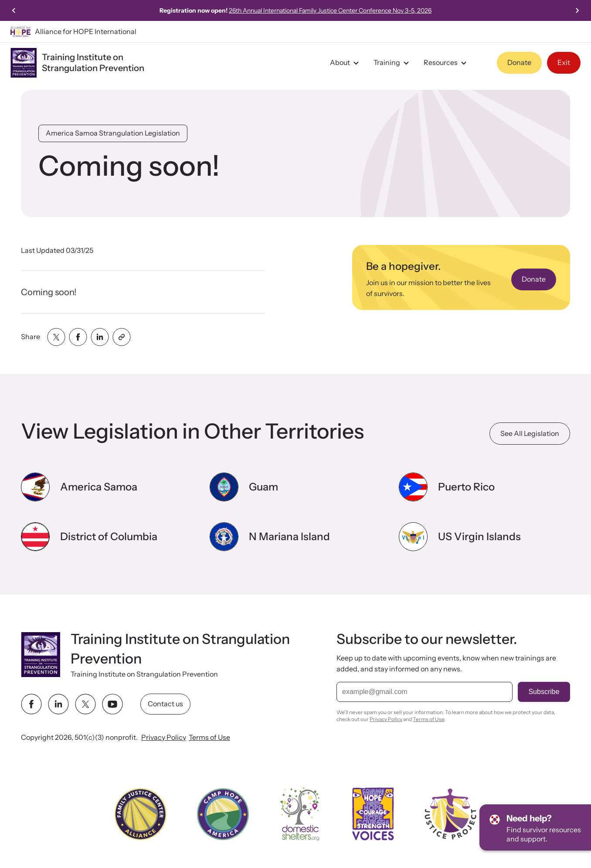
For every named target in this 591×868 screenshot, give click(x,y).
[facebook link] (31, 705)
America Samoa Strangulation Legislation (113, 133)
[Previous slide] (14, 10)
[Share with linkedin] (100, 337)
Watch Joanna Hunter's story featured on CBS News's (296, 10)
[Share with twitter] (56, 337)
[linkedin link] (58, 705)
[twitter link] (85, 705)
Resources (446, 63)
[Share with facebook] (78, 337)
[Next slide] (577, 10)
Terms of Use (209, 738)
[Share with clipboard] (122, 337)
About (346, 63)
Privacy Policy (164, 738)
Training (392, 63)
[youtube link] (112, 705)
